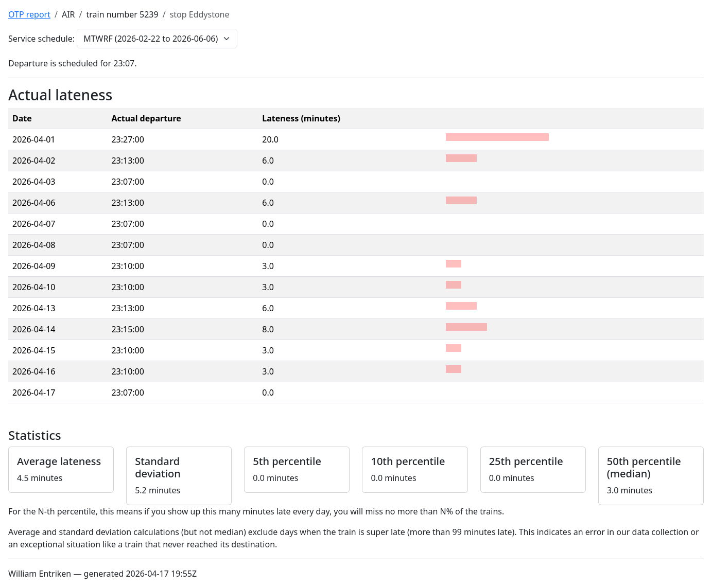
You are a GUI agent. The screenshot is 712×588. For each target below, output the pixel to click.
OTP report (29, 14)
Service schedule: (41, 39)
